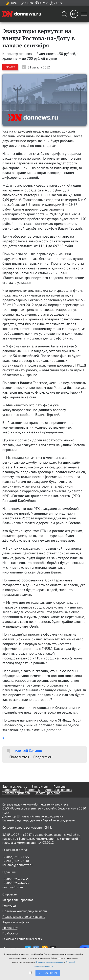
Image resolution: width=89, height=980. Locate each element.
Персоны (60, 786)
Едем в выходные (15, 786)
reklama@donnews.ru (17, 865)
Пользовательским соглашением (49, 962)
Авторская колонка (59, 790)
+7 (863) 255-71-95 (16, 857)
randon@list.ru (13, 887)
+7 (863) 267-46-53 (16, 883)
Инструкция (40, 786)
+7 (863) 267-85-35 (16, 879)
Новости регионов (48, 793)
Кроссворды (11, 790)
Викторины (33, 790)
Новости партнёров (16, 793)
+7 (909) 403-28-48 (16, 861)
